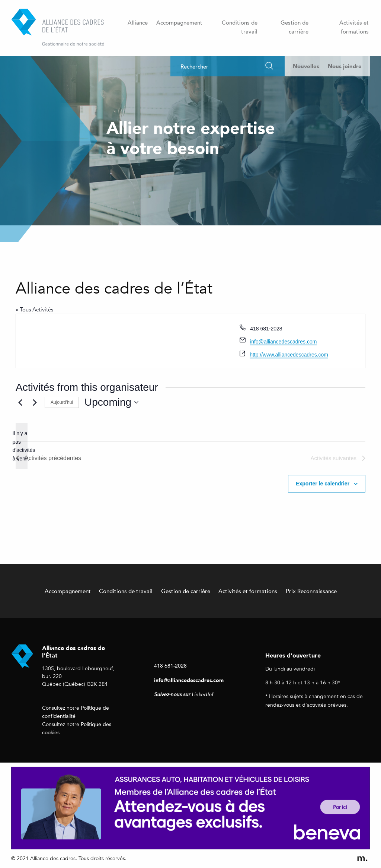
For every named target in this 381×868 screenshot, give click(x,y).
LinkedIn (202, 695)
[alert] (22, 446)
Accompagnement (179, 22)
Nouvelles (306, 66)
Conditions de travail (240, 27)
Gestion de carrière (294, 27)
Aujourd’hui (62, 402)
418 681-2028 (170, 666)
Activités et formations (354, 27)
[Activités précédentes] (20, 402)
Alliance (138, 22)
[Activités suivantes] (35, 402)
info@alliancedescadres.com (283, 342)
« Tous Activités (34, 310)
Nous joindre (345, 66)
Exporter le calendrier (323, 484)
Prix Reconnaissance (311, 591)
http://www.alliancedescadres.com (289, 355)
